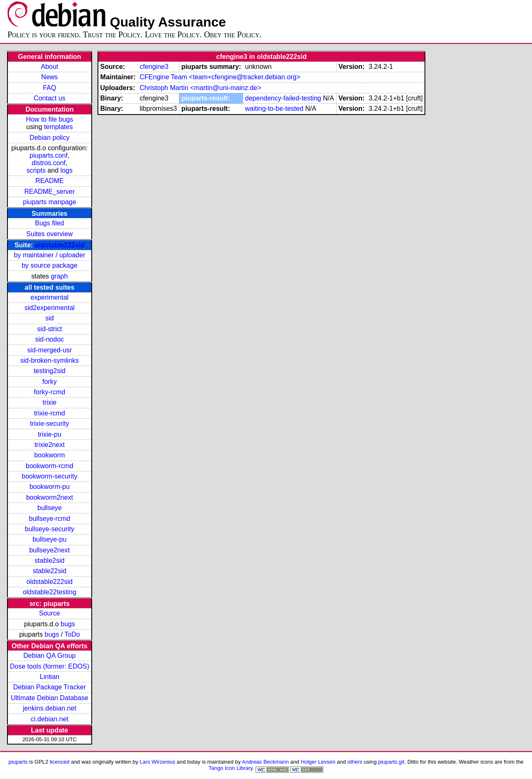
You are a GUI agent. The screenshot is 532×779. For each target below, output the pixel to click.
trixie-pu (50, 434)
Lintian (50, 677)
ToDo (72, 634)
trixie (49, 402)
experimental (50, 297)
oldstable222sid (60, 245)
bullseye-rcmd (50, 519)
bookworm (49, 455)
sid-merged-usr (50, 350)
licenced (60, 762)
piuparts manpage (49, 202)
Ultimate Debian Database (50, 698)
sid (49, 318)
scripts (36, 170)
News (49, 77)
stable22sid (50, 571)
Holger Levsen (318, 762)
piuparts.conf (49, 155)
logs (67, 170)
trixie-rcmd (50, 413)
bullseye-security (50, 529)
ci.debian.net (50, 719)
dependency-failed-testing (283, 98)
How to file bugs (49, 119)
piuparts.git (391, 762)
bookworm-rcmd (50, 466)
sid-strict (50, 329)
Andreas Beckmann (265, 762)
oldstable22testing (50, 592)
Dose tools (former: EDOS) (50, 666)
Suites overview (49, 234)
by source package (49, 265)
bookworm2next (50, 497)
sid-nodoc (50, 339)
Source (50, 613)
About (49, 67)
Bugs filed (49, 223)
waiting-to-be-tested (275, 109)
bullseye (50, 508)
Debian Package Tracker (50, 687)
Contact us (49, 98)
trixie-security (49, 424)
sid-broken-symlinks (50, 360)
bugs (68, 624)
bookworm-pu (50, 487)
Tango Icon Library (231, 768)
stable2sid (49, 560)
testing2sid (50, 371)
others (355, 762)
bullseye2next (49, 550)
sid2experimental (50, 308)
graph (59, 276)
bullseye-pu (49, 539)
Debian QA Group (49, 656)
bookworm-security (49, 476)
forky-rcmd (50, 392)
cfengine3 (154, 67)
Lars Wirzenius (158, 762)
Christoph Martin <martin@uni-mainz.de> (200, 88)
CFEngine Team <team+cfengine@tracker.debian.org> (220, 77)
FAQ (49, 88)
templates (58, 127)
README (49, 181)
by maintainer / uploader (50, 255)
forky (50, 382)
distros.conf (49, 163)
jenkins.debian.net (50, 708)
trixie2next (50, 445)
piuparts (18, 762)
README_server (49, 192)
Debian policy (49, 138)
